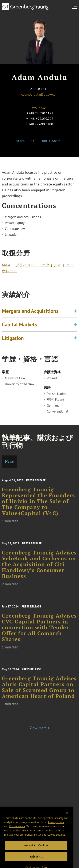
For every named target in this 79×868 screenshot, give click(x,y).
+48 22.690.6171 (41, 113)
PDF (33, 141)
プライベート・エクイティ (38, 267)
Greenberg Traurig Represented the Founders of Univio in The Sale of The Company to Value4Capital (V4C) (38, 507)
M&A (6, 267)
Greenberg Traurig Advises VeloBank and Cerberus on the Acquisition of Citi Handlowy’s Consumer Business (39, 570)
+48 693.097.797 (41, 119)
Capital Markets (19, 328)
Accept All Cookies (36, 853)
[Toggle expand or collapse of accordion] (75, 314)
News (9, 461)
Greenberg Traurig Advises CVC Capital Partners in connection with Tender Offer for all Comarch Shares (39, 633)
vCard (21, 141)
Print (44, 141)
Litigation (13, 341)
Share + (57, 141)
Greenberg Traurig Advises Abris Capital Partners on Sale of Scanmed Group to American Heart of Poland (39, 692)
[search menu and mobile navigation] (75, 7)
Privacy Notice (56, 830)
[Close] (67, 821)
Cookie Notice (17, 834)
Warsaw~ (39, 108)
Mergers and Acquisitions (30, 314)
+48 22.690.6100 (41, 124)
